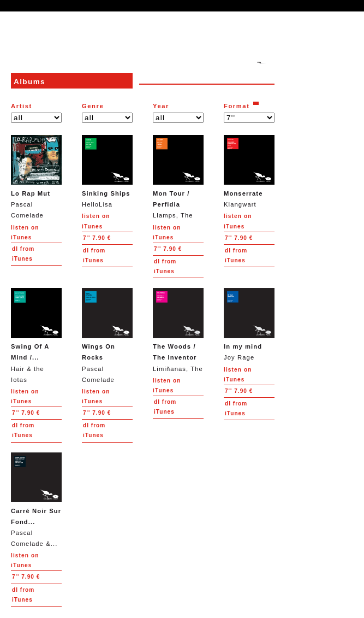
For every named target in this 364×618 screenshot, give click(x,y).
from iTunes (23, 254)
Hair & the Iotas (36, 335)
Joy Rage (249, 324)
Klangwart (249, 171)
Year (161, 106)
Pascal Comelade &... (36, 500)
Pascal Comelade (36, 177)
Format (237, 106)
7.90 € (97, 238)
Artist (22, 106)
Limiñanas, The (178, 330)
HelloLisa (107, 171)
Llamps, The (178, 177)
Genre (93, 106)
